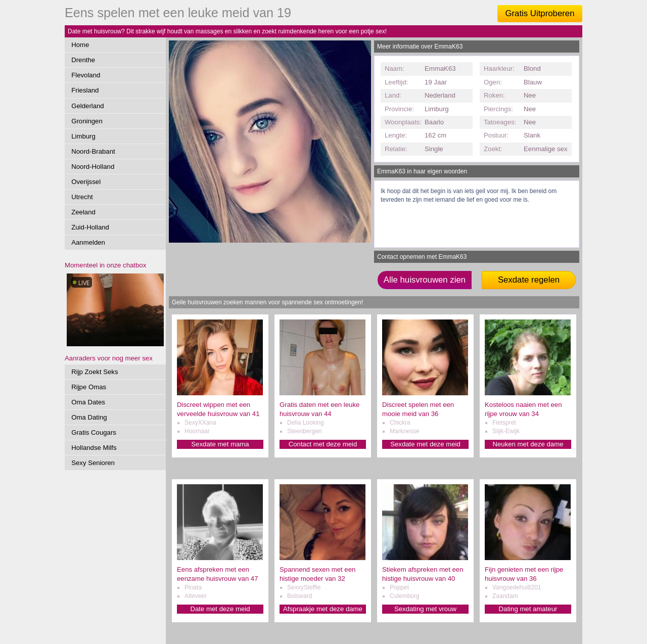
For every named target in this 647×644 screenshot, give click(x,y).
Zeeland (83, 212)
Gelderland (88, 106)
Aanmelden (88, 242)
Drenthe (83, 60)
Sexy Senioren (93, 463)
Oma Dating (89, 417)
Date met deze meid (220, 609)
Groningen (87, 121)
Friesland (85, 90)
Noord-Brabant (93, 151)
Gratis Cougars (94, 432)
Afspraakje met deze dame (323, 609)
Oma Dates (88, 402)
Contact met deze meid (323, 444)
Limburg (83, 136)
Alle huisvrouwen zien (425, 280)
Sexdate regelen (529, 280)
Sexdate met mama (220, 444)
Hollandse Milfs (94, 448)
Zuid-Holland (90, 227)
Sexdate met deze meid (425, 444)
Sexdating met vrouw (425, 609)
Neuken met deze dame (528, 444)
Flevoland (86, 75)
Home (80, 45)
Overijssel (86, 182)
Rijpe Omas (89, 387)
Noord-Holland (93, 167)
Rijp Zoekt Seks (95, 372)
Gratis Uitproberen (540, 13)
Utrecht (82, 197)
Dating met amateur (528, 609)
